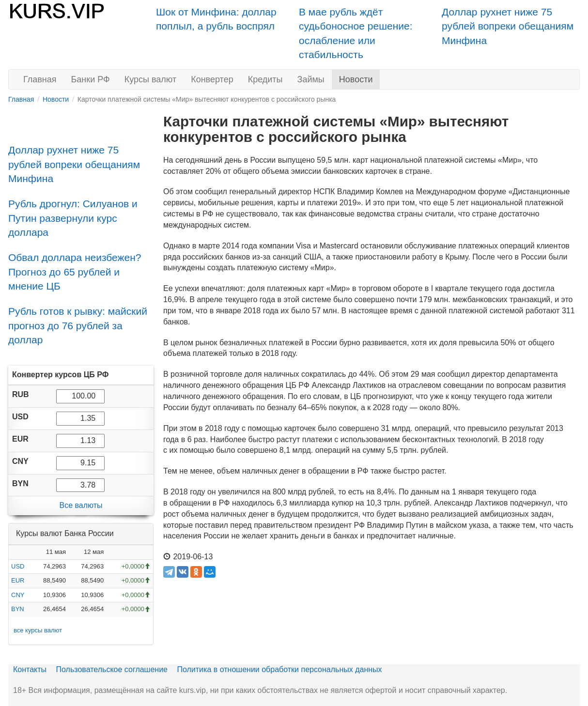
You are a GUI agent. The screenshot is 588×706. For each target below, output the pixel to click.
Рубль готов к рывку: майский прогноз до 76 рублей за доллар (78, 325)
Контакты (30, 669)
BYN (18, 609)
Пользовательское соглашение (112, 669)
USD (18, 566)
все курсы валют (38, 630)
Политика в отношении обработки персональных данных (279, 669)
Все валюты (81, 505)
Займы (311, 79)
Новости (356, 79)
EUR (18, 580)
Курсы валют (150, 79)
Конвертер (212, 79)
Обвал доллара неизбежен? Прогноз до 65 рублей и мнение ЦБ (75, 272)
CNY (18, 595)
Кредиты (265, 79)
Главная (40, 79)
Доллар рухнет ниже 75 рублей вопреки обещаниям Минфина (508, 26)
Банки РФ (91, 79)
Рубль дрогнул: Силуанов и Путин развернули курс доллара (73, 218)
